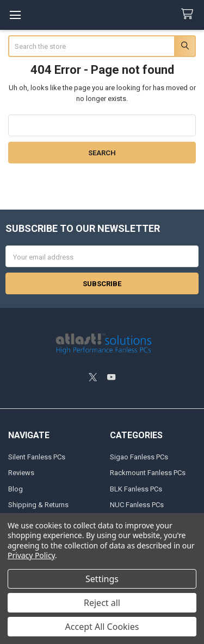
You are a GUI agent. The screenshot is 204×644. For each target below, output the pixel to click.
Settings (102, 579)
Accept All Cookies (102, 627)
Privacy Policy (31, 555)
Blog (16, 489)
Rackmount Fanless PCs (148, 473)
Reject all (102, 603)
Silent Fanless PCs (37, 457)
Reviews (21, 473)
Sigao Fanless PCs (139, 457)
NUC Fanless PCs (137, 505)
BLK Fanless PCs (136, 489)
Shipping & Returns (38, 505)
